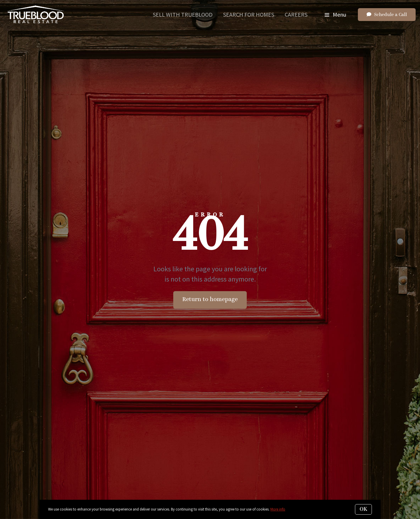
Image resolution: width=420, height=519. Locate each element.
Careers (296, 14)
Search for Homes (249, 14)
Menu (335, 14)
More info (278, 509)
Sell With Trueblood (183, 14)
